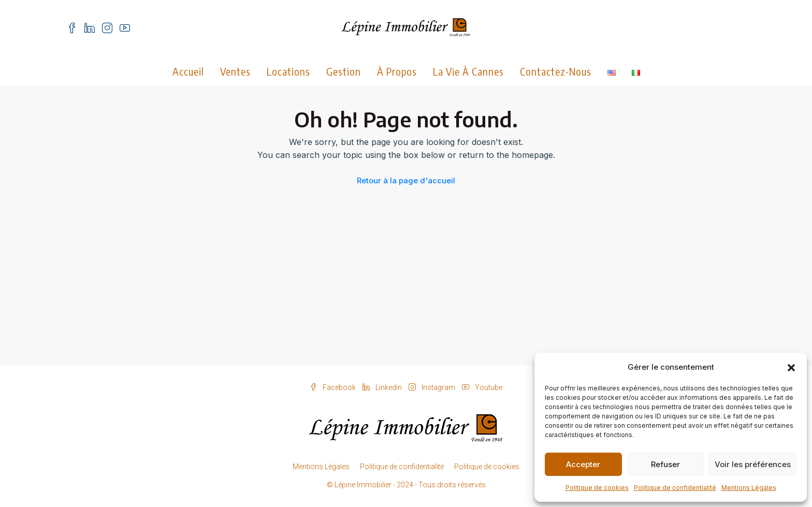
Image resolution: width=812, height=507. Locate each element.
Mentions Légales (749, 488)
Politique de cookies (597, 488)
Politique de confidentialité (675, 488)
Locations (288, 71)
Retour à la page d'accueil (406, 180)
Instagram (433, 387)
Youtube (482, 387)
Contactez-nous (556, 71)
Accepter (583, 464)
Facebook (334, 387)
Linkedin (383, 387)
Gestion (344, 71)
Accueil (188, 71)
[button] (791, 367)
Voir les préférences (753, 464)
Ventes (235, 71)
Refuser (665, 464)
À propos (397, 71)
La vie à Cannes (468, 71)
